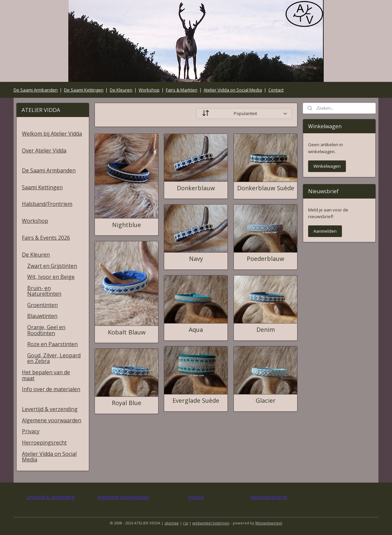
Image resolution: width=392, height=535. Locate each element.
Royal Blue (127, 403)
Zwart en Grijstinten (52, 266)
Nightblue (127, 225)
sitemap (172, 523)
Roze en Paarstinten (52, 344)
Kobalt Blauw (126, 332)
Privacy (31, 431)
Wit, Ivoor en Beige (51, 277)
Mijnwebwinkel (269, 523)
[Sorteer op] (244, 114)
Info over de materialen (51, 389)
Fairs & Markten (182, 90)
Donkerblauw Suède (265, 188)
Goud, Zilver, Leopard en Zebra (54, 358)
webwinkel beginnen (211, 523)
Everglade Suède (196, 401)
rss (186, 523)
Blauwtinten (42, 316)
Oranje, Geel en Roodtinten (46, 330)
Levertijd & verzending (50, 409)
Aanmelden (325, 231)
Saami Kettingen (42, 187)
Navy (196, 259)
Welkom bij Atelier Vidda (52, 134)
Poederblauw (265, 259)
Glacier (265, 401)
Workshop (149, 90)
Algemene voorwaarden (52, 420)
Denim (265, 330)
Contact (276, 90)
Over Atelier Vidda (44, 150)
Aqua (196, 330)
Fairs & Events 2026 (46, 238)
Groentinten (42, 305)
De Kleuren (121, 90)
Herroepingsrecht (44, 443)
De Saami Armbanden (36, 90)
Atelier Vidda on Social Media (233, 90)
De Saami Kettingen (84, 90)
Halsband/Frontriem (47, 204)
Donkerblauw (196, 188)
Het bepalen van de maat (46, 375)
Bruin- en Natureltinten (44, 291)
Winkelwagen (327, 166)
